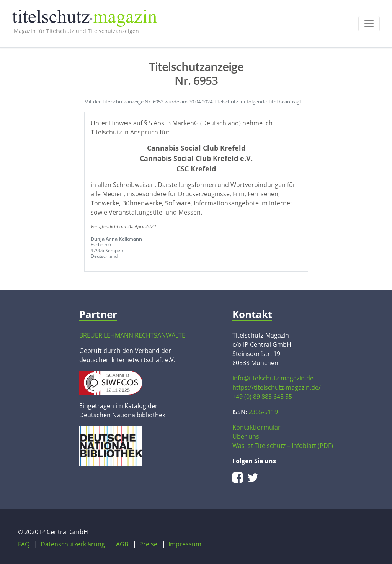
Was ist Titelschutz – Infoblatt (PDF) (283, 446)
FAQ (24, 544)
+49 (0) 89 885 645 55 (262, 397)
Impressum (185, 544)
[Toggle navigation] (369, 24)
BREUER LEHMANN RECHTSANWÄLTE (132, 335)
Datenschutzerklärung (73, 544)
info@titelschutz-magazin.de (273, 378)
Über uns (246, 436)
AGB (122, 544)
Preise (148, 544)
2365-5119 (263, 412)
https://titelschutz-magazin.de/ (277, 387)
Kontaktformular (256, 427)
